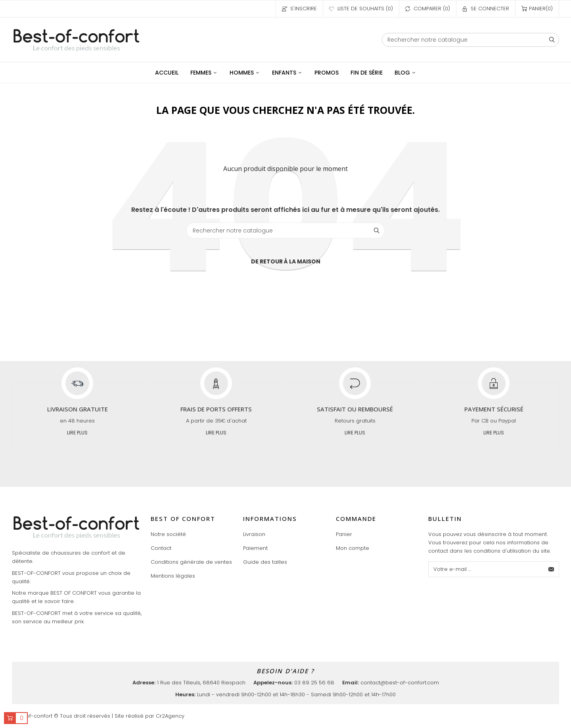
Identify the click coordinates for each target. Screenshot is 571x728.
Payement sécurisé (494, 409)
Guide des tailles (265, 562)
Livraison (254, 534)
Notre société (168, 534)
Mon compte (353, 548)
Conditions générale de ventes (191, 562)
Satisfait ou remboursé (355, 409)
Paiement (255, 548)
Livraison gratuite (78, 409)
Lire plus (77, 433)
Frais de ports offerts (216, 409)
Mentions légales (173, 576)
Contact (161, 548)
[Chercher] (470, 40)
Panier (344, 534)
